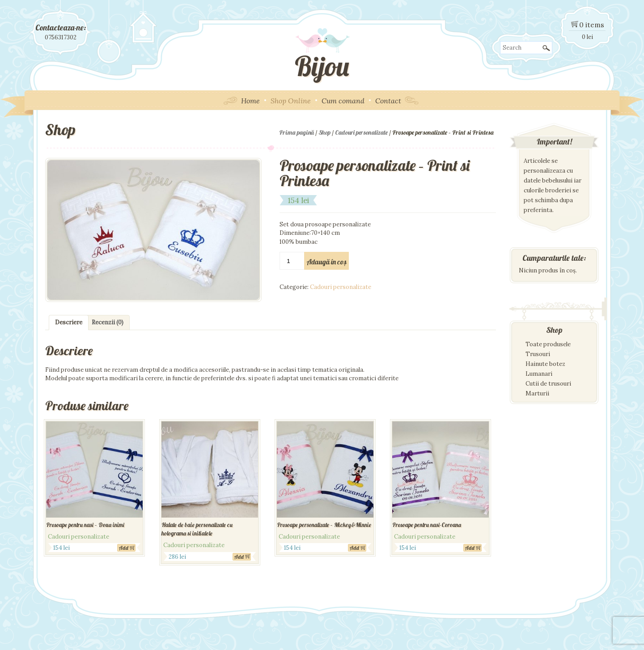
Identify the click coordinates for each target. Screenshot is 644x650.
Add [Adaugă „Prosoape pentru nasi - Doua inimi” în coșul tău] (124, 548)
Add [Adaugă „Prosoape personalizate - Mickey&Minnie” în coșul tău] (354, 548)
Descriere (69, 322)
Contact (388, 101)
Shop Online (291, 101)
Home (250, 101)
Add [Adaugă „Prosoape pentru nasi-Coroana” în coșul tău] (470, 548)
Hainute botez (545, 364)
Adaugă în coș (326, 262)
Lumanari (539, 374)
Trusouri (538, 354)
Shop (324, 132)
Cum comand (343, 101)
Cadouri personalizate (361, 132)
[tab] (69, 323)
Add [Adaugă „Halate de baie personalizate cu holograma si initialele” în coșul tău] (239, 557)
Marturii (537, 393)
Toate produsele (548, 344)
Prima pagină (297, 132)
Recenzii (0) (108, 322)
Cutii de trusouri (548, 384)
